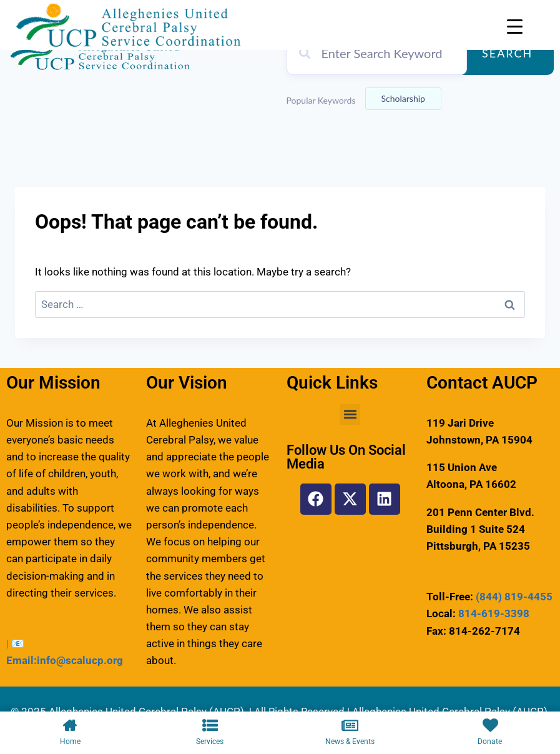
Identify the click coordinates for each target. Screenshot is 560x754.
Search (507, 53)
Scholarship (403, 98)
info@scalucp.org (80, 660)
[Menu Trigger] (515, 27)
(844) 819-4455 (514, 597)
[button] (350, 414)
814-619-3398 (494, 613)
